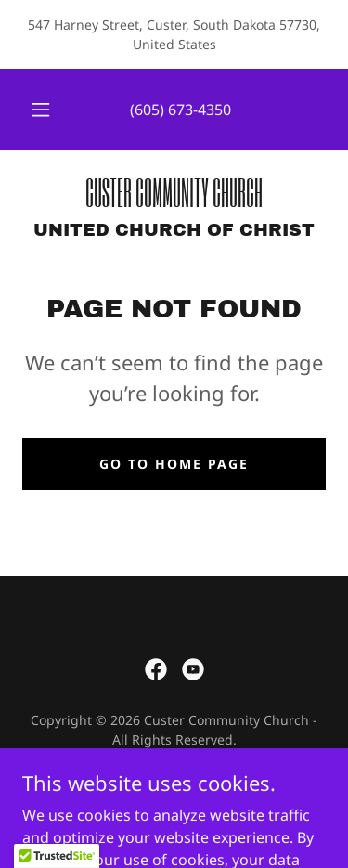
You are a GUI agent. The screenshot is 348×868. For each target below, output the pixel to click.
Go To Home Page (174, 464)
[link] (174, 193)
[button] (41, 110)
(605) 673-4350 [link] (180, 110)
